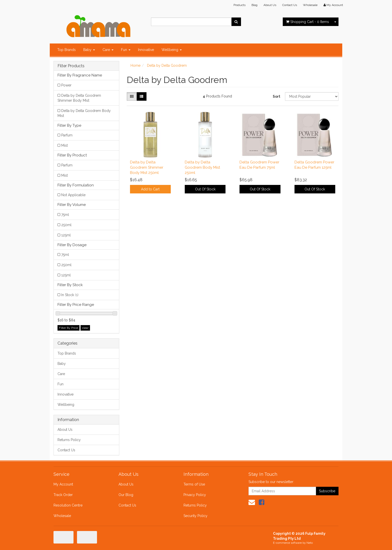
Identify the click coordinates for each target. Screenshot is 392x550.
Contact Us (290, 5)
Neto (310, 543)
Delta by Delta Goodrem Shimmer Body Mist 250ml (147, 167)
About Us (270, 5)
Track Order (63, 495)
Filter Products (71, 66)
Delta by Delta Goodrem (167, 65)
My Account (63, 484)
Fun (126, 50)
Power (66, 85)
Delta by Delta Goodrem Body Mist (84, 113)
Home (135, 65)
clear (85, 328)
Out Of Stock (205, 189)
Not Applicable (73, 195)
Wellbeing (172, 50)
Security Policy (195, 516)
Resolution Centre (68, 505)
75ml (65, 215)
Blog (254, 5)
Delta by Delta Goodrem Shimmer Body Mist (79, 98)
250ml (66, 225)
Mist (64, 145)
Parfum (67, 135)
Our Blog (126, 495)
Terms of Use (194, 484)
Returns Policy (69, 440)
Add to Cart (150, 189)
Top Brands (66, 50)
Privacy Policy (195, 495)
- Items (307, 22)
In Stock (70, 295)
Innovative (146, 50)
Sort (276, 96)
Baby (89, 50)
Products (239, 5)
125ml (66, 235)
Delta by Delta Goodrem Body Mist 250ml (202, 167)
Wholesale (310, 5)
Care (108, 50)
